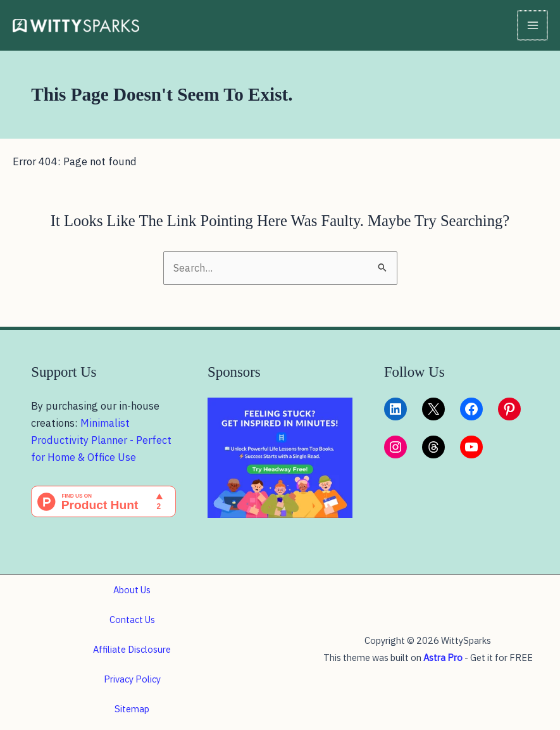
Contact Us (132, 620)
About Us (132, 590)
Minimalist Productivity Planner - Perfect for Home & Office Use (101, 440)
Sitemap (132, 709)
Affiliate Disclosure (132, 649)
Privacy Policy (132, 679)
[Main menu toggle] (533, 26)
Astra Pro (443, 658)
